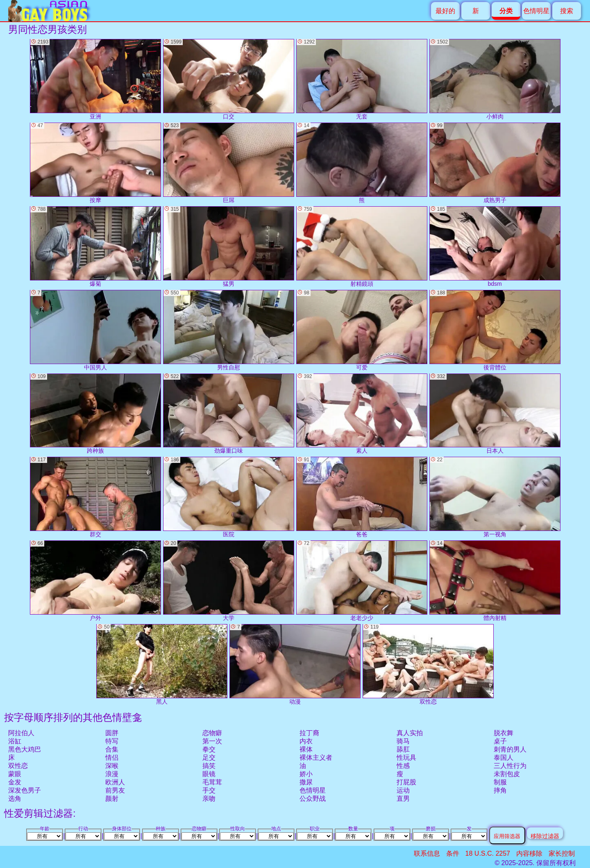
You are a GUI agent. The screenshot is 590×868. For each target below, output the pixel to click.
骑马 (403, 741)
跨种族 (95, 414)
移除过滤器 (545, 836)
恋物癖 (212, 733)
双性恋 (18, 766)
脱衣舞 (504, 733)
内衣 (306, 741)
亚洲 (95, 79)
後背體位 (495, 330)
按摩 (95, 163)
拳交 (209, 749)
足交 (209, 758)
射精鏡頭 (362, 247)
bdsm (495, 247)
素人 (362, 414)
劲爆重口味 (229, 414)
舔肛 (403, 749)
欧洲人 (115, 782)
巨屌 (229, 163)
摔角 (500, 790)
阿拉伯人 (21, 733)
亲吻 (209, 799)
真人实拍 (410, 733)
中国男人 (95, 330)
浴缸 (15, 741)
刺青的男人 (510, 749)
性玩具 (406, 758)
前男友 (115, 790)
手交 (209, 790)
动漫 (295, 664)
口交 (229, 79)
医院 (229, 497)
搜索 (567, 11)
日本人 (495, 414)
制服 (500, 782)
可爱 (362, 330)
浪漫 (112, 774)
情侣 (112, 758)
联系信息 (427, 853)
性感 (403, 766)
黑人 (162, 664)
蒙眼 (15, 774)
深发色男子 (25, 790)
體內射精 (495, 581)
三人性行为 (510, 766)
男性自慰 (229, 330)
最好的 (445, 11)
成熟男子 (495, 163)
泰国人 (504, 758)
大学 (229, 581)
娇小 (306, 774)
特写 (112, 741)
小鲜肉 (495, 79)
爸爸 (362, 497)
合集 (112, 749)
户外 (95, 581)
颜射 (112, 799)
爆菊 (95, 247)
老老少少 (362, 581)
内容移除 (529, 853)
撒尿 (306, 782)
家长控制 (562, 853)
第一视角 (495, 497)
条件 (453, 853)
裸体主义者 (316, 758)
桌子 (500, 741)
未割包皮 (507, 774)
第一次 (212, 741)
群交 (95, 497)
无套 (362, 79)
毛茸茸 (212, 782)
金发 (15, 782)
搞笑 (209, 766)
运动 (403, 790)
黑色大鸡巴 (25, 749)
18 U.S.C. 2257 (488, 853)
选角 (15, 799)
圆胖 (112, 733)
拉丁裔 (309, 733)
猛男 (229, 247)
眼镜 (209, 774)
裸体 (306, 749)
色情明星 (536, 11)
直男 (403, 799)
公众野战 (313, 799)
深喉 (112, 766)
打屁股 (406, 782)
